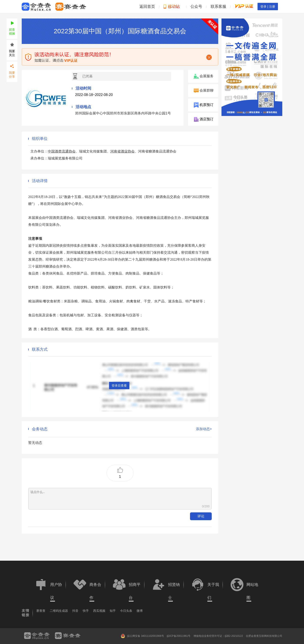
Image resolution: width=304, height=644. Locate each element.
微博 (140, 611)
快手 (86, 611)
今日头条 (126, 611)
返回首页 (147, 7)
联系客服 (218, 7)
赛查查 (41, 611)
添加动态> (204, 429)
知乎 (113, 611)
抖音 (75, 611)
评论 (201, 516)
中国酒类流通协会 (62, 151)
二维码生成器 (59, 611)
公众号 (196, 7)
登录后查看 (119, 386)
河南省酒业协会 (122, 151)
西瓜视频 (99, 611)
